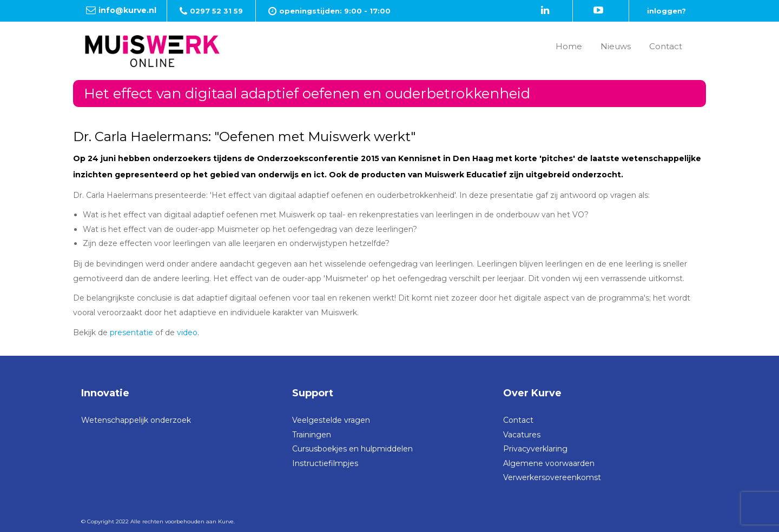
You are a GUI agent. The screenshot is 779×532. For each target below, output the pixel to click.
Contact (666, 46)
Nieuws (616, 46)
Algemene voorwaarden (549, 463)
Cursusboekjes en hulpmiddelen (352, 449)
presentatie (131, 332)
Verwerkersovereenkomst (552, 477)
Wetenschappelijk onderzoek (136, 420)
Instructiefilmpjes (325, 463)
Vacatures (522, 435)
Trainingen (312, 435)
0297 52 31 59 (216, 11)
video (187, 332)
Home (569, 46)
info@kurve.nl (127, 10)
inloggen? (666, 11)
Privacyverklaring (535, 449)
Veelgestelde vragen (331, 420)
